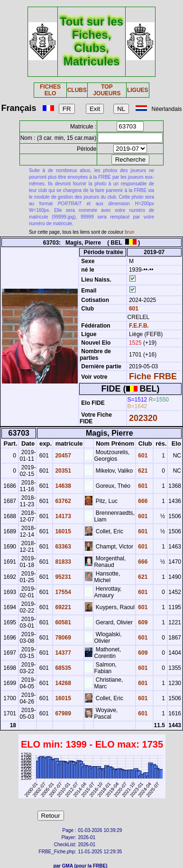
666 (142, 501)
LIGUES (138, 90)
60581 (62, 622)
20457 (62, 456)
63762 (62, 501)
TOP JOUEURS (107, 90)
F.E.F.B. (139, 326)
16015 (62, 531)
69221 (62, 607)
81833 (62, 562)
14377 (62, 653)
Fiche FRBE (153, 376)
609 (142, 622)
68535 (62, 668)
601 (133, 309)
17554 (62, 592)
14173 (62, 516)
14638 (62, 486)
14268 (62, 683)
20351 (62, 471)
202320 (143, 418)
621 (142, 471)
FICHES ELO (50, 90)
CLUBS (77, 90)
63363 (62, 547)
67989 (62, 713)
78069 (62, 638)
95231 (62, 577)
